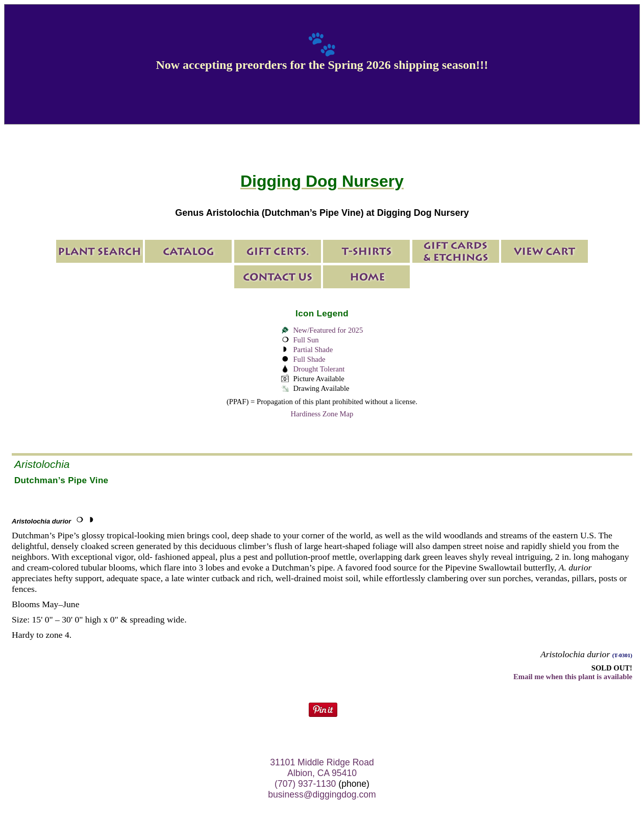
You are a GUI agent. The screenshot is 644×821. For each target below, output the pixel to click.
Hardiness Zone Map (322, 414)
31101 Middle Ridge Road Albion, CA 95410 (322, 768)
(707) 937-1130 (305, 784)
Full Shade (309, 359)
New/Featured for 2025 (328, 330)
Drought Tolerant (319, 369)
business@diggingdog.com (322, 794)
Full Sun (306, 340)
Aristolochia (42, 464)
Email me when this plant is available (573, 677)
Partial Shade (313, 350)
